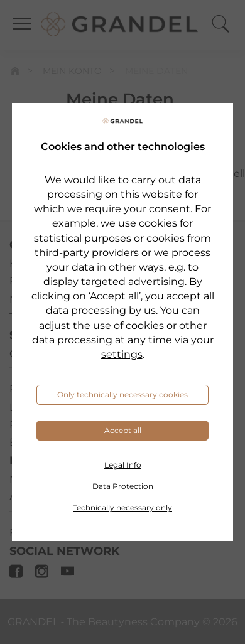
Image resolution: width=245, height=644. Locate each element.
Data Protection (123, 486)
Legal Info (123, 465)
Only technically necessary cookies (122, 394)
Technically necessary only (122, 507)
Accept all (123, 430)
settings (122, 354)
